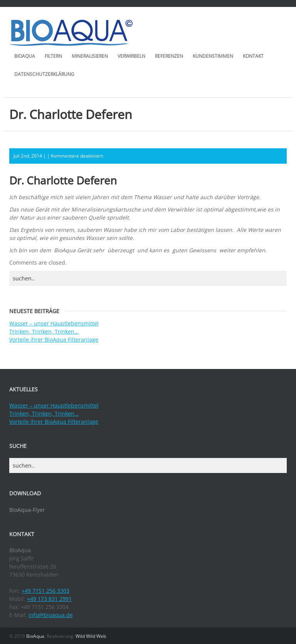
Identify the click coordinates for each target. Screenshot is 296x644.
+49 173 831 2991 (49, 599)
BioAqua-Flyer (27, 510)
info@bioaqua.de (51, 615)
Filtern (53, 56)
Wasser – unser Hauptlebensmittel (54, 323)
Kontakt (253, 56)
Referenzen (169, 56)
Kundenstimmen (213, 56)
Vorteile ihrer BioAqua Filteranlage (54, 340)
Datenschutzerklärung (44, 74)
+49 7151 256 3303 (45, 591)
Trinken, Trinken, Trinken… (44, 331)
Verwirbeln (131, 56)
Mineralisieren (90, 56)
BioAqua (25, 56)
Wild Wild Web (91, 636)
